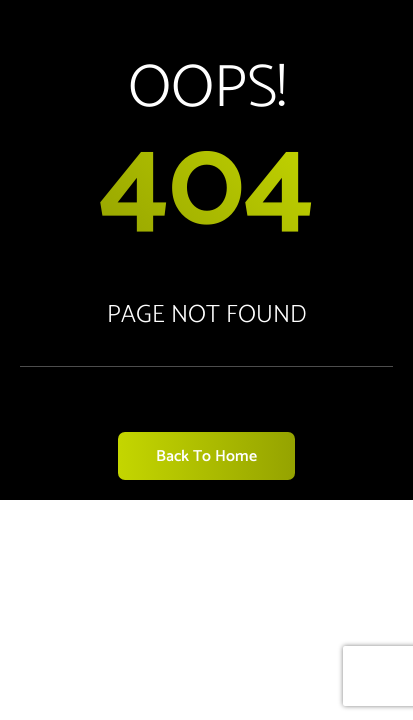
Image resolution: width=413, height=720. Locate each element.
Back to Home (206, 456)
